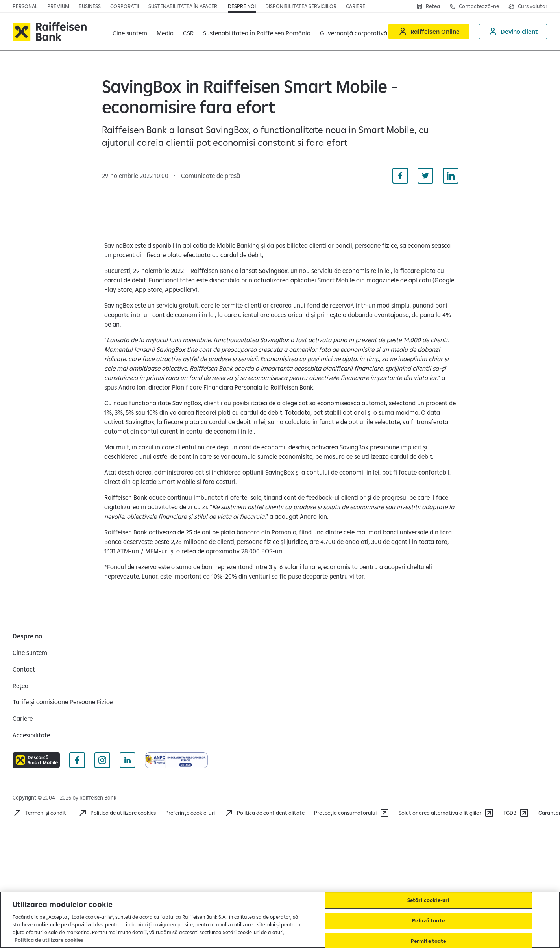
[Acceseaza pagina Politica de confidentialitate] (264, 813)
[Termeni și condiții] (41, 813)
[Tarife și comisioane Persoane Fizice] (63, 702)
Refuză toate (428, 920)
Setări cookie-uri (428, 900)
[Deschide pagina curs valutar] (528, 6)
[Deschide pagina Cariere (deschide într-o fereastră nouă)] (356, 6)
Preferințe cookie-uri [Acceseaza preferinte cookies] (190, 813)
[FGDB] (516, 813)
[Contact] (24, 669)
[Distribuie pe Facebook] (400, 176)
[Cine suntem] (30, 653)
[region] (280, 920)
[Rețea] (20, 686)
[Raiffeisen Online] (429, 32)
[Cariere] (23, 718)
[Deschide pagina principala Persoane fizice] (25, 6)
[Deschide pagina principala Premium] (58, 6)
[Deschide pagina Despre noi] (242, 6)
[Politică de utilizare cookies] (117, 813)
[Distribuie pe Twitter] (425, 176)
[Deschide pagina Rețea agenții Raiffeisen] (428, 6)
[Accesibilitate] (31, 735)
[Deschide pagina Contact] (474, 6)
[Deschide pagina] (90, 6)
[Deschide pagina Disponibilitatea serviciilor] (301, 6)
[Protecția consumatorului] (352, 813)
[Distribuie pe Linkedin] (451, 176)
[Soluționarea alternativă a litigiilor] (446, 813)
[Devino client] (513, 32)
